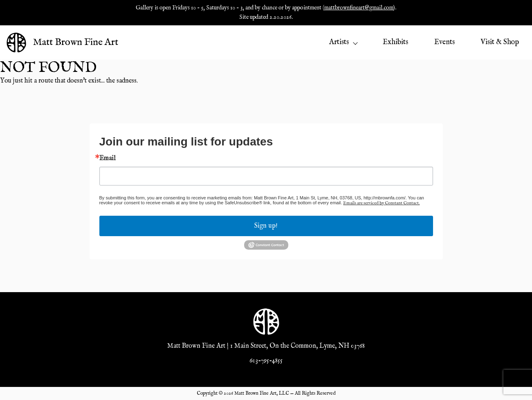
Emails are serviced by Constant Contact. (381, 203)
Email (108, 159)
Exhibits (395, 42)
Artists (343, 42)
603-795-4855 (266, 361)
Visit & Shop (500, 42)
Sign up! (266, 226)
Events (444, 42)
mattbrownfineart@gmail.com (359, 8)
